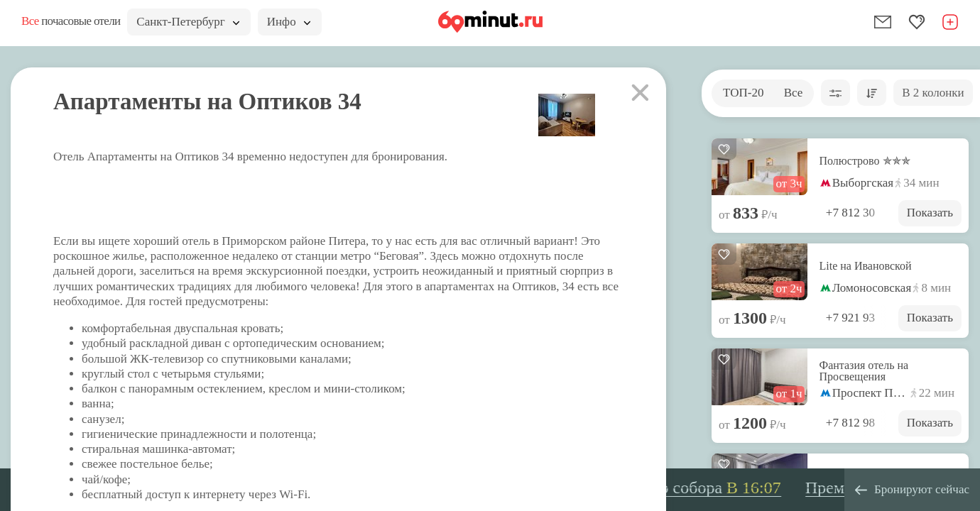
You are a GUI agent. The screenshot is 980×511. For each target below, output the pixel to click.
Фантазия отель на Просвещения (864, 371)
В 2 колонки (933, 93)
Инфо (289, 22)
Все (794, 93)
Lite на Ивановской (866, 266)
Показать (930, 213)
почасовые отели (71, 21)
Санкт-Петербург (187, 22)
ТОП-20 (743, 93)
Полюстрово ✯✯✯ (865, 161)
